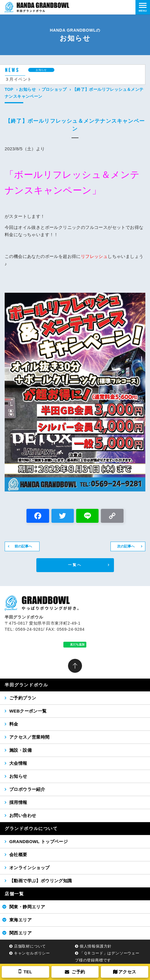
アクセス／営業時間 (30, 737)
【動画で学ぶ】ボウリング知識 (41, 881)
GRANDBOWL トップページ (39, 841)
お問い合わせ (23, 815)
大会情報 (18, 763)
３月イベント (18, 79)
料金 (14, 724)
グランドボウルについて (31, 828)
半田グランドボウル (26, 685)
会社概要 (18, 855)
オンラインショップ (30, 868)
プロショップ (54, 89)
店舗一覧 (14, 894)
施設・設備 (20, 750)
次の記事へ (126, 546)
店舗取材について (30, 946)
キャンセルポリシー (32, 953)
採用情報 (18, 802)
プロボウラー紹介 (27, 789)
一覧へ (75, 565)
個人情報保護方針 (96, 946)
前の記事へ (23, 546)
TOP (9, 89)
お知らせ (27, 89)
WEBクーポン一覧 (28, 711)
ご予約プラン (23, 698)
